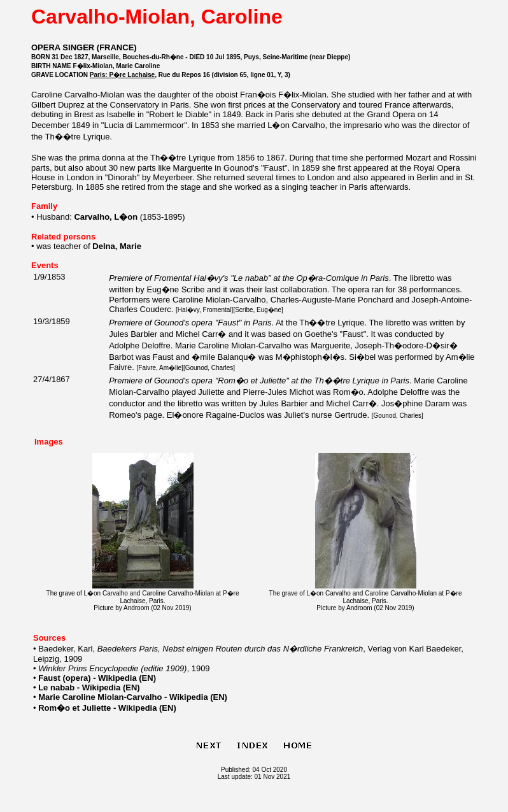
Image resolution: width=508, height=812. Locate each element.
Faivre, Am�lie (160, 368)
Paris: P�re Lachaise (122, 75)
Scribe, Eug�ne (258, 310)
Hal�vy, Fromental (205, 310)
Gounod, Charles (209, 368)
